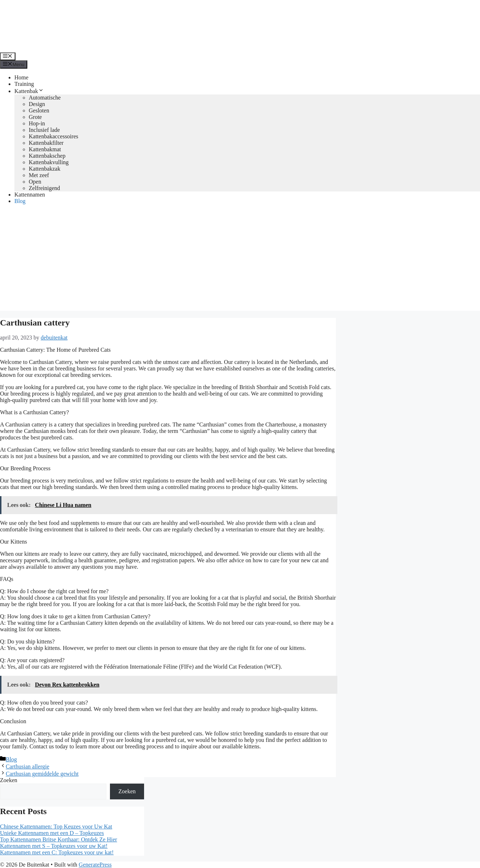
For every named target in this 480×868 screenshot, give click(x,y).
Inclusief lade (44, 130)
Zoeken (9, 780)
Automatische (45, 98)
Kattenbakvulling (49, 162)
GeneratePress (95, 865)
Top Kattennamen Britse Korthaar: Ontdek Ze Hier (59, 839)
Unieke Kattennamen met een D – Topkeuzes (52, 833)
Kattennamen (30, 195)
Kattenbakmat (45, 149)
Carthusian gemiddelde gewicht (42, 774)
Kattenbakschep (47, 156)
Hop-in (37, 123)
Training (24, 84)
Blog (20, 201)
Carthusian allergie (27, 767)
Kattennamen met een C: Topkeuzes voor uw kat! (57, 852)
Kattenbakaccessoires (54, 136)
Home (21, 77)
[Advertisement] (240, 260)
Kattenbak (29, 91)
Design (37, 104)
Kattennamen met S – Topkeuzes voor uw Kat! (54, 846)
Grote (35, 117)
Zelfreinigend (44, 188)
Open (35, 182)
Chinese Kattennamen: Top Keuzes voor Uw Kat (56, 827)
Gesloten (39, 110)
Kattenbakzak (45, 169)
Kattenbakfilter (46, 143)
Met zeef (39, 175)
